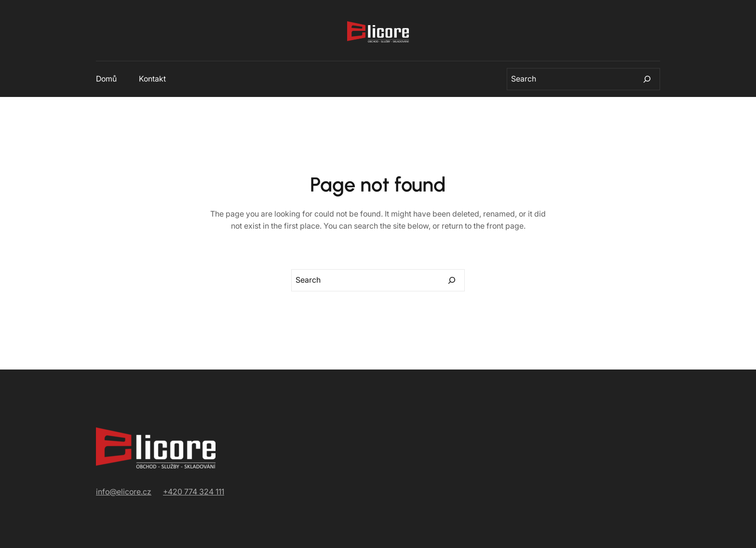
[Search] (647, 79)
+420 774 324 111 (194, 492)
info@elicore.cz (124, 492)
